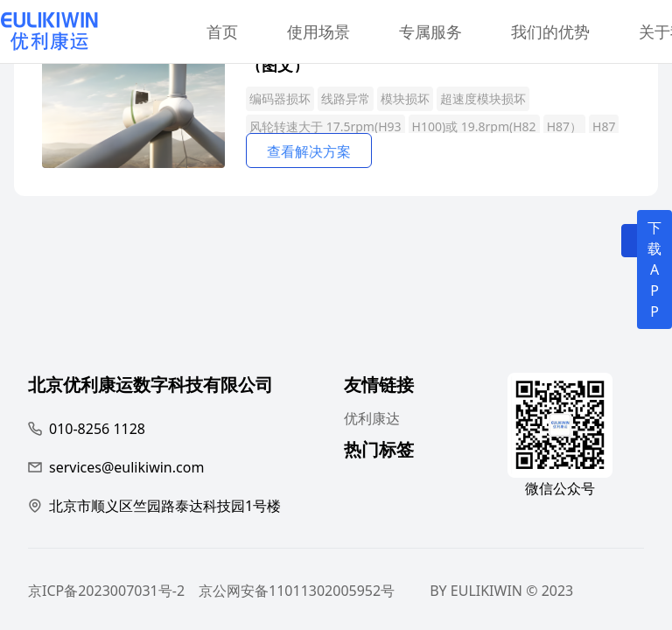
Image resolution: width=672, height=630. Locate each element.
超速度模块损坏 (483, 98)
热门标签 (379, 452)
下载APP (654, 269)
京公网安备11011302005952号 (297, 591)
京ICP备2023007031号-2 (106, 591)
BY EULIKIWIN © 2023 (501, 591)
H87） (564, 126)
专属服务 (430, 31)
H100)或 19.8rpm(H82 (474, 126)
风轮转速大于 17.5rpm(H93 (325, 126)
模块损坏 (405, 98)
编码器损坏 (280, 98)
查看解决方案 (309, 151)
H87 (604, 126)
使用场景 (318, 31)
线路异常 (346, 98)
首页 (222, 31)
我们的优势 (550, 31)
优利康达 (372, 418)
